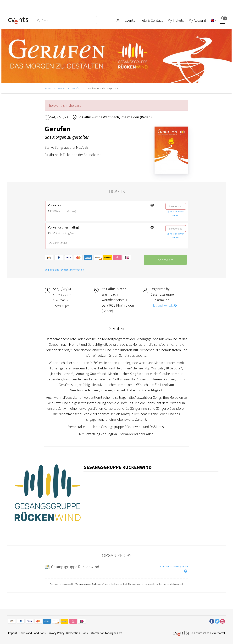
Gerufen (76, 88)
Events (61, 88)
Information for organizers (106, 633)
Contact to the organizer (174, 566)
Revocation (73, 633)
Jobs (85, 633)
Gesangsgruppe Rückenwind (118, 467)
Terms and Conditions (32, 633)
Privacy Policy (56, 633)
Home (48, 88)
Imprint (13, 633)
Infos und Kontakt (164, 305)
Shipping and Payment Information (64, 270)
